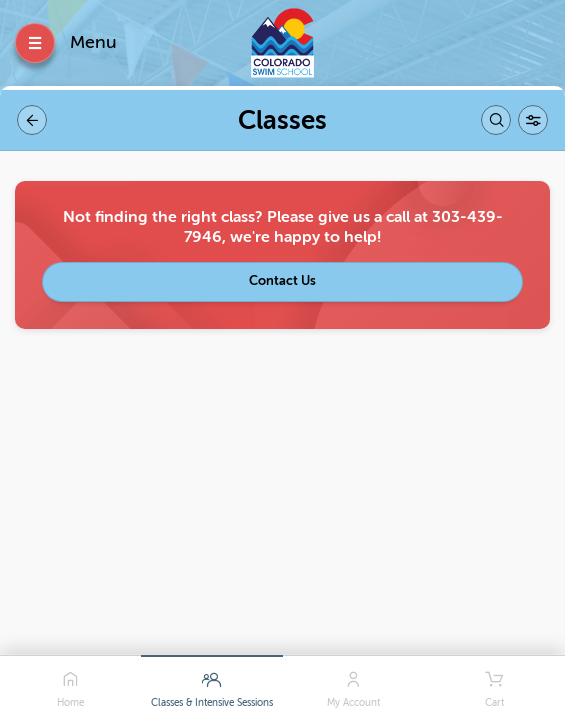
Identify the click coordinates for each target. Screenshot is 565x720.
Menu (93, 42)
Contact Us (282, 280)
